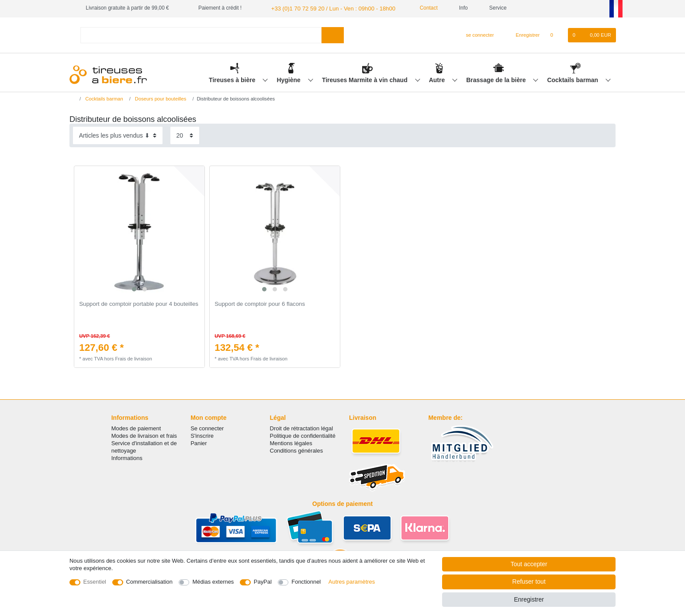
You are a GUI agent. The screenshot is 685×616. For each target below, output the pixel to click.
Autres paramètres (352, 582)
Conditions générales (297, 450)
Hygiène (289, 79)
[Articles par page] (185, 135)
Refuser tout (529, 581)
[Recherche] (333, 34)
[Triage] (118, 135)
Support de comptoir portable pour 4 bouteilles (139, 304)
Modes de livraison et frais (144, 435)
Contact (417, 8)
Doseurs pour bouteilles (160, 98)
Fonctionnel (306, 582)
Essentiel (95, 582)
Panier (199, 442)
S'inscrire (202, 435)
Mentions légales (291, 442)
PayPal (263, 582)
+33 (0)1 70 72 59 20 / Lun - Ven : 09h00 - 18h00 (327, 8)
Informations (127, 458)
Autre (438, 79)
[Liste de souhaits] (556, 35)
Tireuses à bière (233, 79)
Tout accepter (529, 564)
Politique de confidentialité (303, 435)
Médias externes (213, 582)
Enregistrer (529, 599)
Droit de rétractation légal (302, 427)
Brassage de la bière (497, 79)
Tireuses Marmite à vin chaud (366, 79)
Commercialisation (149, 582)
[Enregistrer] (523, 35)
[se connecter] (476, 35)
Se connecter (207, 427)
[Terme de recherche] (201, 34)
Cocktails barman (573, 79)
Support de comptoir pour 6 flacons (260, 304)
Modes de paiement (136, 427)
